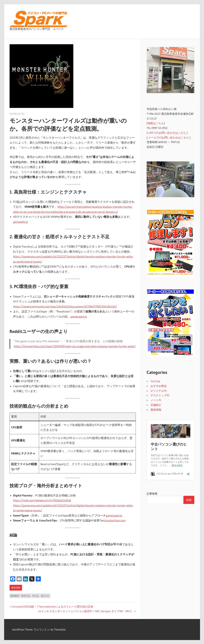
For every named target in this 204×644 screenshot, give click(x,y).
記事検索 (152, 494)
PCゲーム (26, 596)
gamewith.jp (20, 222)
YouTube (155, 381)
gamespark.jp (79, 317)
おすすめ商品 (159, 386)
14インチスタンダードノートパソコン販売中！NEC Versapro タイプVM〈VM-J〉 (86, 611)
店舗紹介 (156, 405)
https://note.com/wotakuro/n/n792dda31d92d (42, 500)
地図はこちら (156, 123)
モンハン (45, 596)
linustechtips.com (115, 520)
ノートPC (156, 400)
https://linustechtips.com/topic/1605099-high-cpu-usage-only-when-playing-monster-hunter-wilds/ (75, 346)
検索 (189, 500)
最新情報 (16, 588)
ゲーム (35, 596)
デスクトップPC (160, 395)
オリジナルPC (159, 391)
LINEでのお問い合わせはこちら (167, 133)
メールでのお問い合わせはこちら (169, 137)
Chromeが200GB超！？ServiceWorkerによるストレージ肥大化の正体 (52, 607)
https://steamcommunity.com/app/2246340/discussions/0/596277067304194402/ (65, 307)
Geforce (15, 596)
